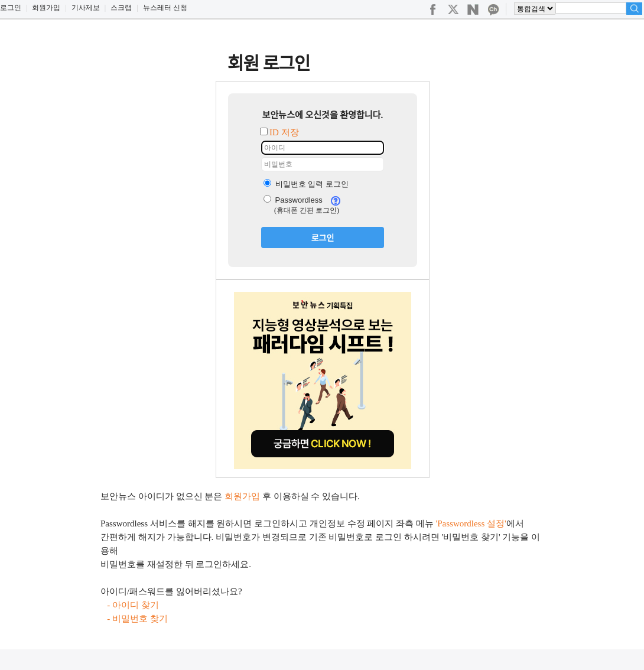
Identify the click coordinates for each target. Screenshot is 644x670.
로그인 (11, 8)
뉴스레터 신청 (165, 8)
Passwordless (293, 200)
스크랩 (121, 8)
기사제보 (86, 8)
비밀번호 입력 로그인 (306, 184)
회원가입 (46, 8)
